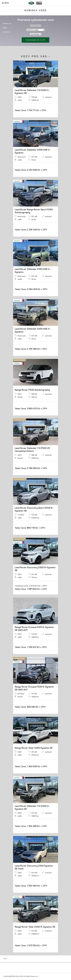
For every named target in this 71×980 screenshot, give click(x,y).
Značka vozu (7, 23)
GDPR (5, 959)
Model (5, 28)
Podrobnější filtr (35, 40)
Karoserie (6, 32)
